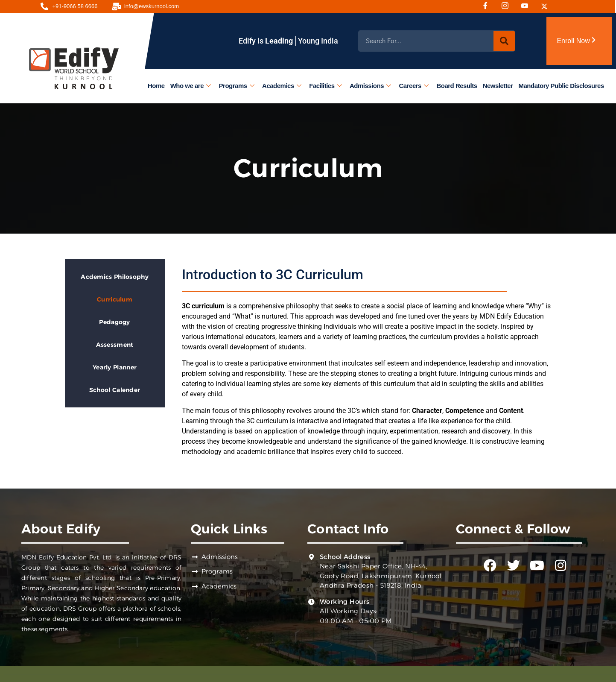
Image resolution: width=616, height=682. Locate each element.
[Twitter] (547, 6)
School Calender (115, 390)
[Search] (504, 41)
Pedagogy (114, 322)
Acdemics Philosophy (115, 277)
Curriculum (115, 299)
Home (156, 86)
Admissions (370, 86)
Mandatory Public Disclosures (561, 86)
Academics (282, 86)
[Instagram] (508, 6)
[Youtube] (528, 6)
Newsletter (498, 86)
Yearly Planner (115, 367)
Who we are (191, 86)
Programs (237, 86)
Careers (414, 86)
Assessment (115, 345)
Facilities (326, 86)
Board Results (457, 86)
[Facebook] (488, 6)
